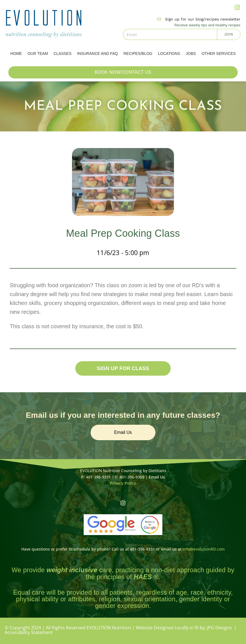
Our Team (38, 54)
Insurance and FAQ (97, 54)
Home (16, 54)
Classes (62, 54)
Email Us (157, 477)
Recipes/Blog (138, 54)
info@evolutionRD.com (204, 549)
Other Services (218, 54)
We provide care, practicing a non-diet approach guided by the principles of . (123, 573)
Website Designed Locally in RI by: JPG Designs (184, 628)
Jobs (191, 54)
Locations (169, 54)
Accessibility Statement (29, 632)
